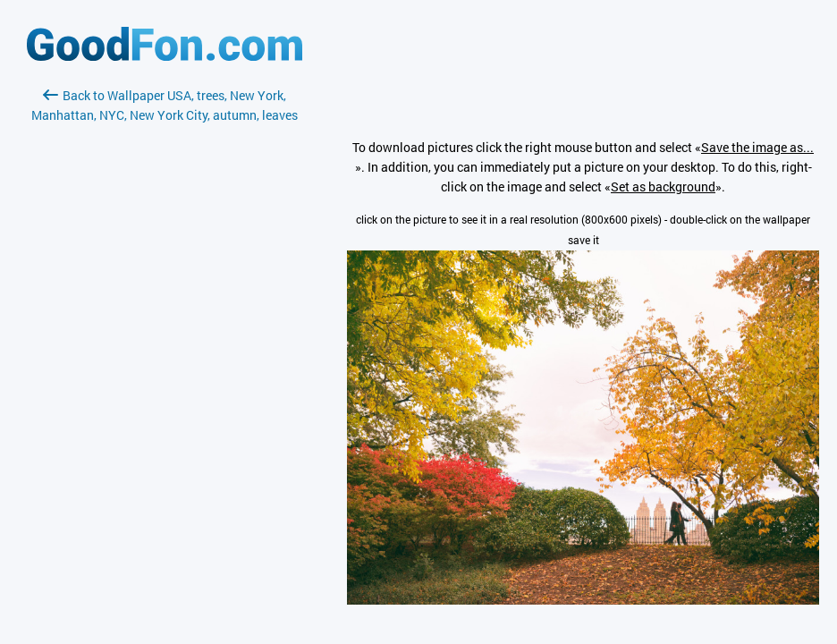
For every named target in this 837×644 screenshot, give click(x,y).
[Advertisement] (165, 337)
